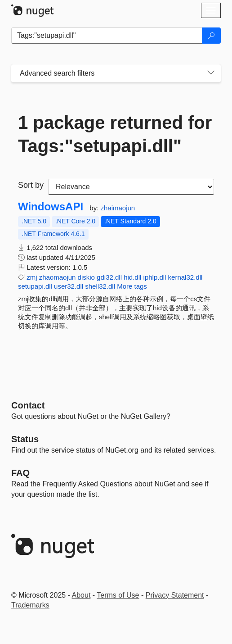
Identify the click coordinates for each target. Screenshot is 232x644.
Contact (28, 405)
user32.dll (69, 286)
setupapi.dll (35, 286)
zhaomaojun (58, 277)
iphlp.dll (155, 277)
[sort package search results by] (131, 187)
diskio (86, 277)
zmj (32, 277)
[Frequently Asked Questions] (20, 473)
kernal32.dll (185, 277)
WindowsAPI (51, 207)
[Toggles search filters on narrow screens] (211, 73)
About (81, 595)
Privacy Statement (175, 595)
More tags (132, 286)
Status (25, 439)
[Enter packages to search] (107, 36)
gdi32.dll (109, 277)
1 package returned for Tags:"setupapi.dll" (115, 134)
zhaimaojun (118, 208)
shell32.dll (100, 286)
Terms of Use (118, 595)
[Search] (211, 36)
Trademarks (30, 605)
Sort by (31, 185)
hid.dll (132, 277)
